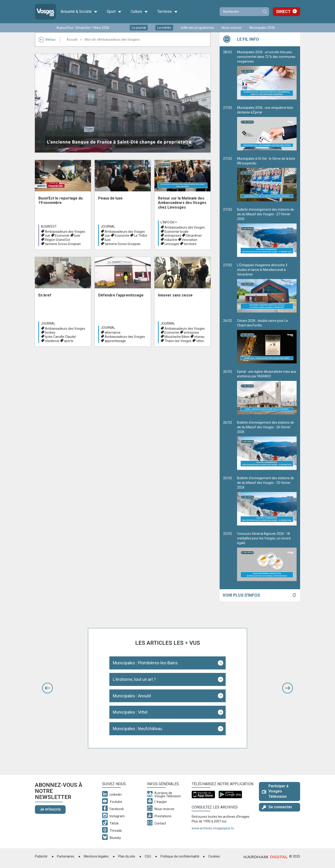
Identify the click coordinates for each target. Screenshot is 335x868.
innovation (190, 240)
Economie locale (176, 232)
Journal (108, 226)
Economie (62, 236)
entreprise (191, 333)
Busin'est (49, 226)
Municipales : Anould (132, 696)
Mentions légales (96, 856)
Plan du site (127, 856)
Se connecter (277, 807)
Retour (47, 40)
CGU (148, 856)
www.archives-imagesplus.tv (213, 828)
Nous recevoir (232, 28)
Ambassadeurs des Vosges (65, 232)
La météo (164, 28)
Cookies (214, 856)
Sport (114, 12)
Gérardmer (194, 236)
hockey (50, 333)
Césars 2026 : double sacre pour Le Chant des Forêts (267, 341)
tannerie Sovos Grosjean (63, 244)
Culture (139, 12)
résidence (52, 341)
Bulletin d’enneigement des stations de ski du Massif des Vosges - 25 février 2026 (267, 501)
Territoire (167, 12)
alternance (113, 333)
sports (69, 341)
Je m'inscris (50, 809)
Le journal (139, 28)
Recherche (265, 12)
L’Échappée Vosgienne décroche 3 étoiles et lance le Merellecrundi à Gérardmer (267, 288)
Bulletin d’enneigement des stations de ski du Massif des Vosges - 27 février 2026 (267, 232)
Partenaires (66, 856)
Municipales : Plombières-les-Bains (145, 663)
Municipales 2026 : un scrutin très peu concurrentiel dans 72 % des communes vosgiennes (267, 75)
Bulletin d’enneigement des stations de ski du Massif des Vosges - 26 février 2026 (267, 445)
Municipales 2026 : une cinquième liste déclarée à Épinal (267, 128)
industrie (171, 240)
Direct (283, 12)
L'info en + (169, 222)
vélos (200, 341)
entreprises (173, 236)
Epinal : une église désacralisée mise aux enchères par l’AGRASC (267, 392)
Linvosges (172, 244)
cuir (48, 236)
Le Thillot (141, 236)
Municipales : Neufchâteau (137, 729)
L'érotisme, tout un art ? (134, 679)
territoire (190, 244)
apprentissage (115, 341)
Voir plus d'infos (241, 595)
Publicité (41, 856)
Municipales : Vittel (130, 712)
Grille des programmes (197, 28)
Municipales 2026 (262, 28)
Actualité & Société (79, 12)
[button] (47, 688)
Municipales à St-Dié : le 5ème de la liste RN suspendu (267, 179)
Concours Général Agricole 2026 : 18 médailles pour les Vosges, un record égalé (267, 556)
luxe (77, 236)
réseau (199, 337)
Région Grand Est (57, 240)
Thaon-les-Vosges (178, 341)
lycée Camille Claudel (60, 337)
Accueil (72, 40)
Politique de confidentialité (180, 856)
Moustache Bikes (177, 337)
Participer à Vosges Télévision (275, 791)
